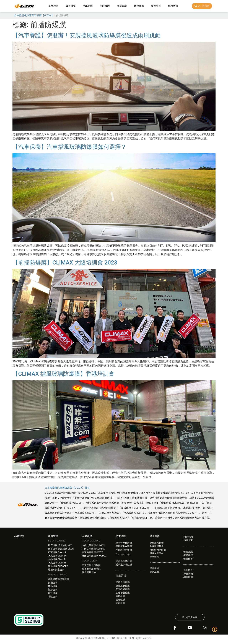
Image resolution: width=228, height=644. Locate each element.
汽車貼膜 (88, 6)
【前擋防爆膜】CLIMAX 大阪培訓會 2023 (65, 263)
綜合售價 (173, 6)
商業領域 (122, 6)
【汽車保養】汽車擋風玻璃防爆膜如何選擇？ (69, 147)
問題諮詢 (156, 6)
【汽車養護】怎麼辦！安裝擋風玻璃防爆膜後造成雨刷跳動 (87, 35)
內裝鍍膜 (105, 6)
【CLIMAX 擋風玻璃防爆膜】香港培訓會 (63, 374)
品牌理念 (53, 6)
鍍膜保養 (139, 6)
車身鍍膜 (71, 6)
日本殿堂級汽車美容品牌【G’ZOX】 (34, 15)
